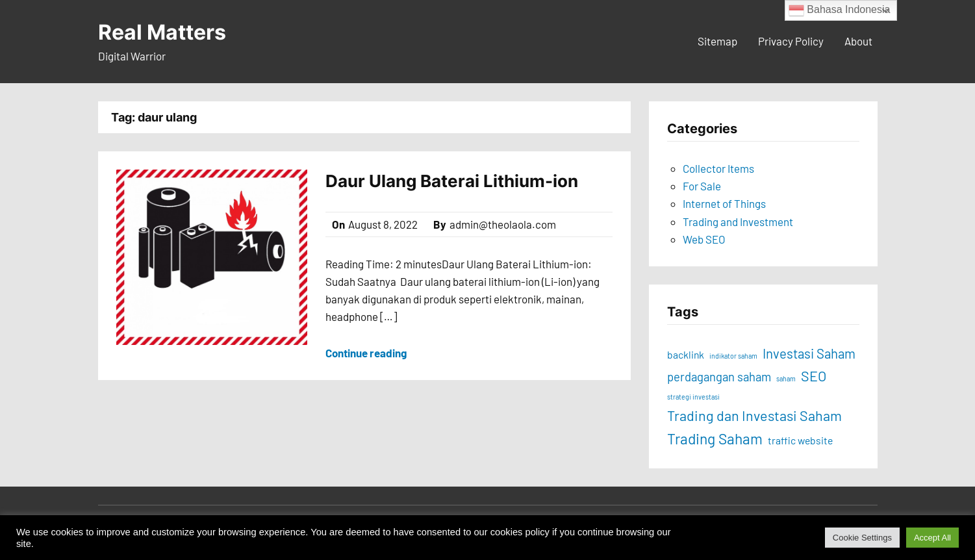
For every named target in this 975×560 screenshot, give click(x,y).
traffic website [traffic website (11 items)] (800, 440)
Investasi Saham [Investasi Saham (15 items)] (809, 353)
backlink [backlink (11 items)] (686, 354)
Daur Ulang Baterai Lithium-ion (452, 181)
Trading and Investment (738, 222)
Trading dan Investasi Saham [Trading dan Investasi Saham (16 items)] (754, 415)
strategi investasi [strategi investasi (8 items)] (693, 397)
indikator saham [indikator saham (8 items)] (733, 356)
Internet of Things (724, 203)
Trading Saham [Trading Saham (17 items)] (715, 439)
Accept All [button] (932, 538)
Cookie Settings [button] (862, 538)
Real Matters (162, 32)
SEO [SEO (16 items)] (814, 375)
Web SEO (704, 239)
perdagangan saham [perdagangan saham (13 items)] (719, 377)
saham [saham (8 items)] (786, 378)
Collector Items (718, 168)
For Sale (702, 186)
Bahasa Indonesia (840, 10)
